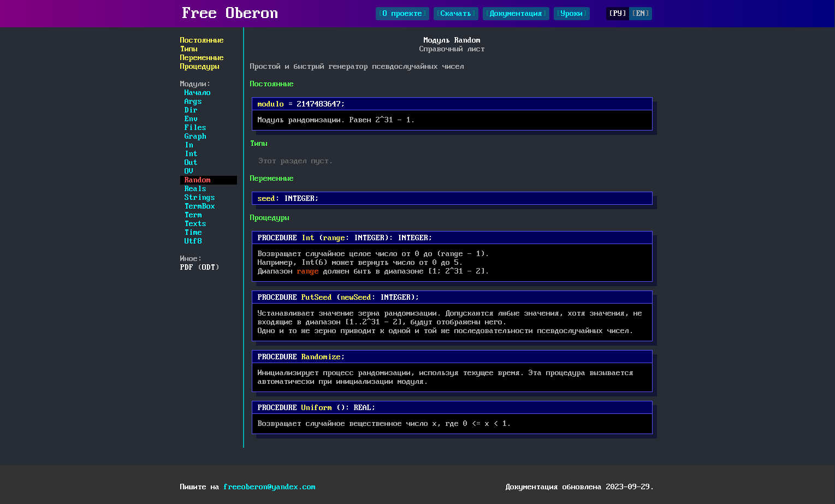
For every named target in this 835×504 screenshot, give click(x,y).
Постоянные (202, 40)
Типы (189, 49)
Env (191, 119)
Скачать (456, 14)
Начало (198, 93)
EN (641, 14)
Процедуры (200, 67)
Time (193, 233)
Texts (196, 224)
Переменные (202, 58)
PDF (187, 268)
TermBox (200, 206)
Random (198, 180)
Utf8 (193, 241)
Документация (516, 14)
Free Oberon (230, 14)
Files (196, 128)
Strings (200, 198)
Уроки (572, 14)
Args (193, 102)
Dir (191, 110)
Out (191, 163)
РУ (618, 14)
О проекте (402, 14)
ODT (209, 268)
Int (191, 154)
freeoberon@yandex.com (270, 487)
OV (189, 171)
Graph (196, 137)
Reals (196, 189)
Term (193, 215)
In (189, 145)
